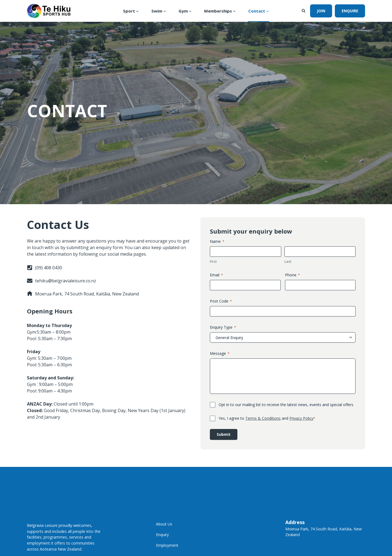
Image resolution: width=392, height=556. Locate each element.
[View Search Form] (304, 11)
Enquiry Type (226, 538)
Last (288, 472)
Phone (293, 485)
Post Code (224, 511)
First (217, 472)
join (321, 11)
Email (220, 485)
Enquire (350, 11)
